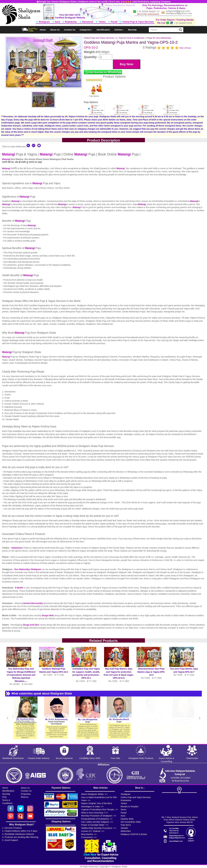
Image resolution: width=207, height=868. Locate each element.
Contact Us (70, 30)
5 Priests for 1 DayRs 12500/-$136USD (121, 113)
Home (43, 30)
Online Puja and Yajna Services (99, 38)
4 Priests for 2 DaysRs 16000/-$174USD (146, 113)
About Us (55, 30)
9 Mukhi (19, 588)
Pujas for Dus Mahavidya (159, 38)
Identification (103, 30)
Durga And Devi (31, 625)
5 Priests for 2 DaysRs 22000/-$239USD (171, 113)
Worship (132, 30)
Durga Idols (48, 615)
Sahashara (17, 548)
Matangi (9, 154)
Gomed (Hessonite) (33, 603)
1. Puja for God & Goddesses (130, 38)
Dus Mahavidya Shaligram (28, 569)
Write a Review (185, 48)
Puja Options (94, 88)
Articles (119, 30)
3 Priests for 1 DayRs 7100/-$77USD (96, 113)
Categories (86, 30)
